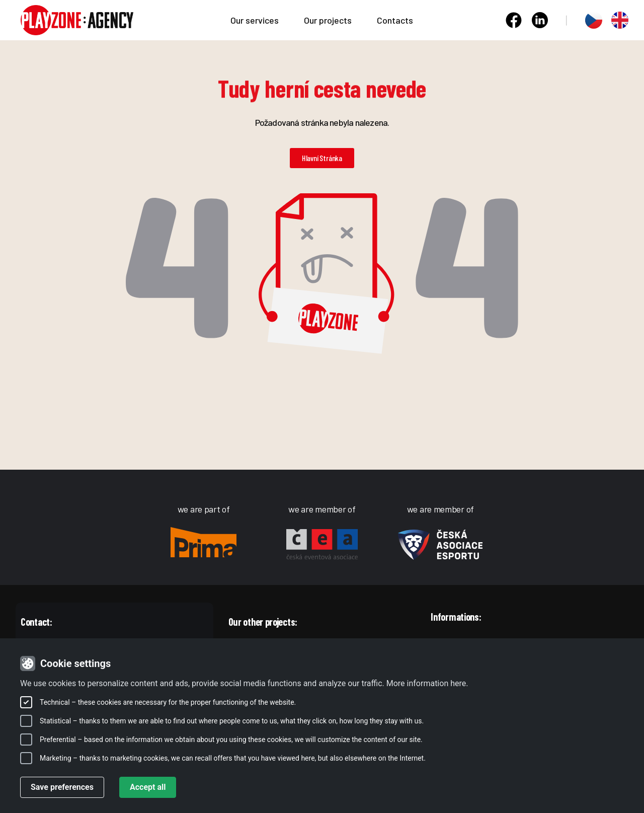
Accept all (148, 787)
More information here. (427, 683)
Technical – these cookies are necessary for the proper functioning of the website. (168, 702)
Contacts (395, 20)
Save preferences (62, 787)
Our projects (330, 20)
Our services (257, 20)
